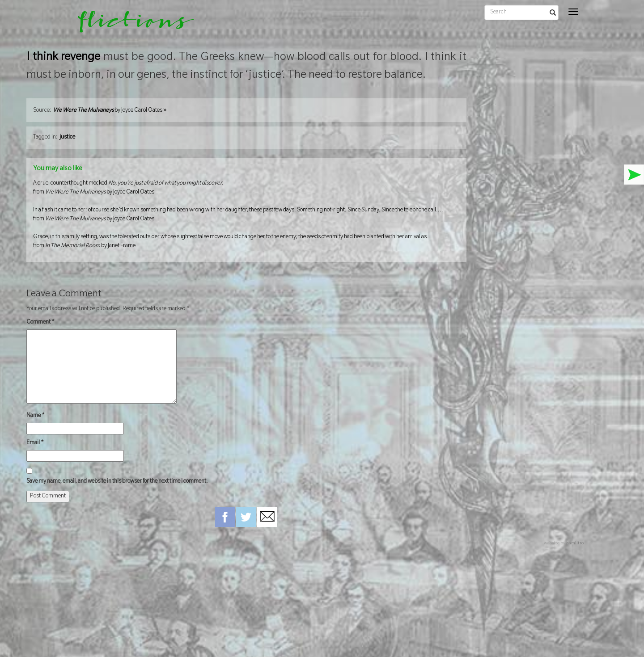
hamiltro (575, 544)
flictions (129, 25)
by (110, 111)
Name (36, 416)
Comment (40, 323)
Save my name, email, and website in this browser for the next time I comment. (117, 482)
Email (35, 443)
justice (67, 138)
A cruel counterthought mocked (246, 189)
